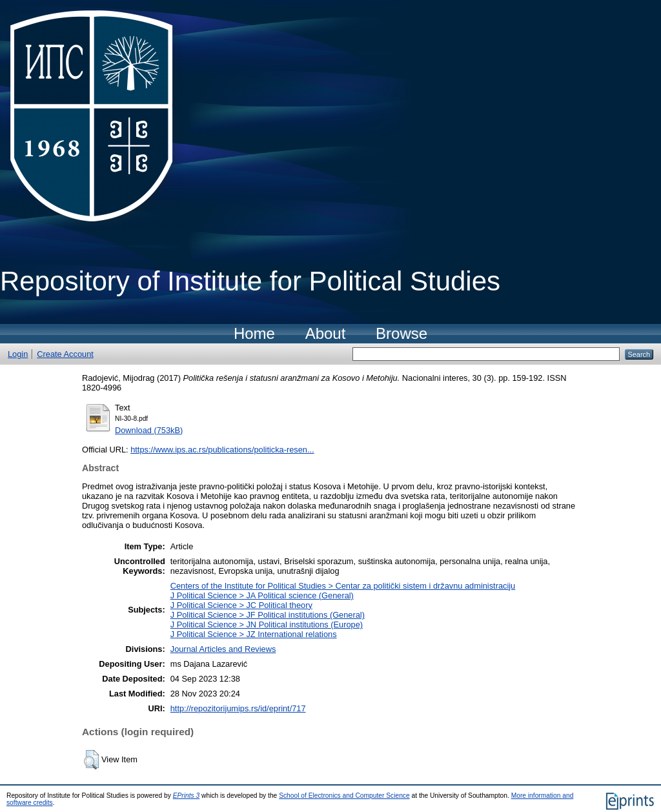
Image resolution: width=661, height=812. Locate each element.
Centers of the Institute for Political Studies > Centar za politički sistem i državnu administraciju (343, 586)
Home (254, 333)
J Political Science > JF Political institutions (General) (268, 615)
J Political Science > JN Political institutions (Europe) (267, 624)
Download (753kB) (149, 430)
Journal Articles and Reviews (223, 649)
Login (18, 354)
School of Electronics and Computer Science (344, 796)
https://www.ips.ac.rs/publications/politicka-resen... (222, 450)
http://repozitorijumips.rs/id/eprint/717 (238, 708)
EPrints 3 (187, 796)
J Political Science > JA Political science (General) (262, 595)
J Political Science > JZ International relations (254, 634)
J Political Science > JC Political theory (241, 605)
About (326, 333)
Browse (402, 333)
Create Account (65, 354)
